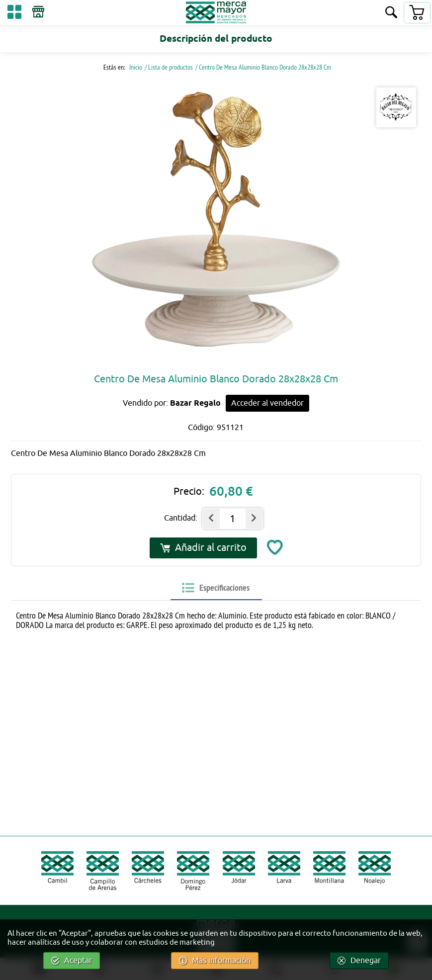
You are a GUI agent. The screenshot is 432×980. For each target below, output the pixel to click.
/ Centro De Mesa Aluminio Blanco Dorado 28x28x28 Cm (263, 67)
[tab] (216, 588)
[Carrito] (417, 13)
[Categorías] (14, 14)
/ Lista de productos (169, 67)
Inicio (135, 67)
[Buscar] (391, 13)
